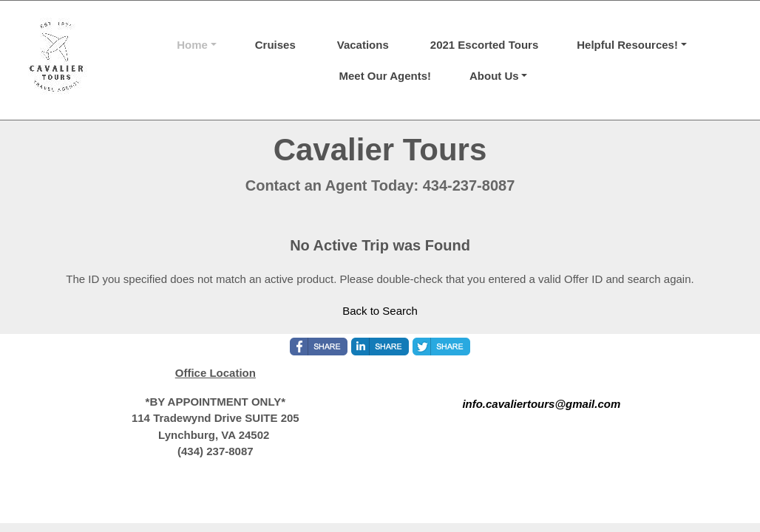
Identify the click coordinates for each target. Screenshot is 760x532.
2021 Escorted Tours (484, 45)
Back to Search (380, 311)
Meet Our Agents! (385, 76)
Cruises (275, 45)
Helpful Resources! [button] (627, 45)
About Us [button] (494, 76)
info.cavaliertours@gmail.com (541, 404)
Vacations (363, 45)
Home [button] (192, 45)
